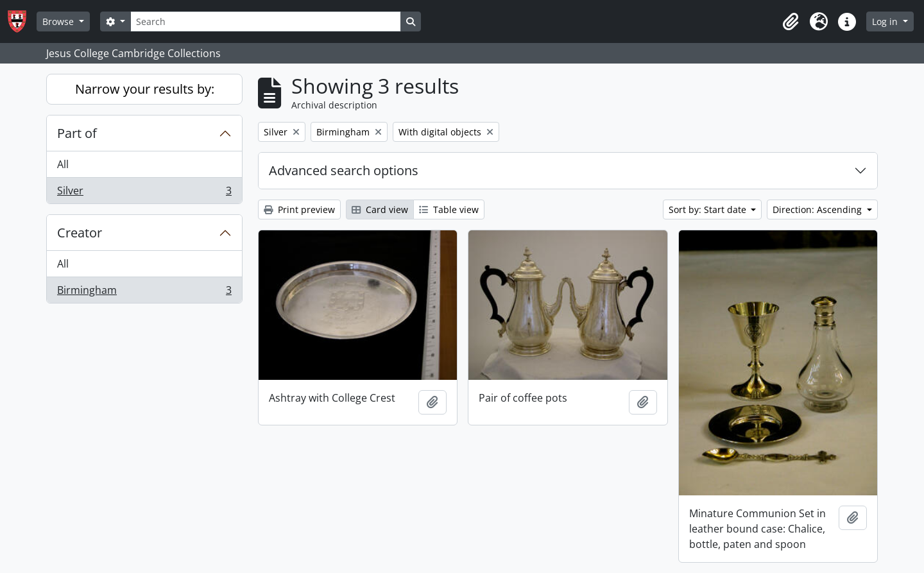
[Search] (266, 21)
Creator (80, 233)
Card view (380, 210)
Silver (144, 193)
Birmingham (144, 293)
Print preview (299, 210)
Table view (449, 210)
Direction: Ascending (818, 210)
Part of (77, 133)
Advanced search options (344, 170)
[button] (791, 22)
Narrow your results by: (145, 89)
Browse (59, 21)
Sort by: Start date (709, 210)
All (63, 164)
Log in (886, 21)
